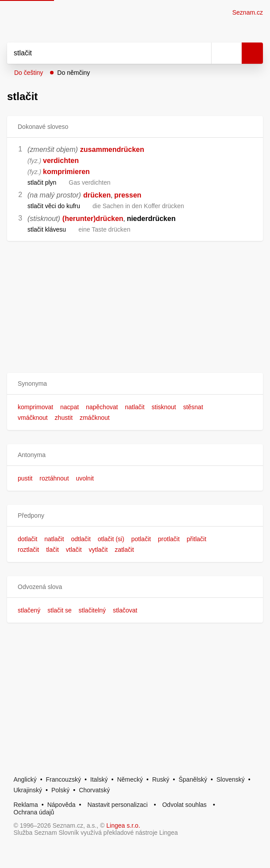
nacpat (69, 407)
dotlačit (27, 539)
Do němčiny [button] (73, 73)
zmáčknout (95, 418)
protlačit (169, 539)
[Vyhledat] (99, 53)
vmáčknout (33, 418)
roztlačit (28, 550)
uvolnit (85, 478)
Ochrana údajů (34, 812)
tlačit (52, 550)
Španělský (193, 779)
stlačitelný (92, 610)
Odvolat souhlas (184, 805)
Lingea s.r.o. (123, 825)
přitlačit (197, 539)
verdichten (61, 161)
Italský (99, 779)
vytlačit (98, 550)
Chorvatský (94, 790)
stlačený (29, 610)
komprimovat (35, 407)
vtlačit (74, 550)
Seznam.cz (248, 12)
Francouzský (64, 779)
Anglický (25, 779)
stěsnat (193, 407)
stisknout (164, 407)
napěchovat (102, 407)
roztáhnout (54, 478)
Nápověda (62, 805)
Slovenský (231, 779)
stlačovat (125, 610)
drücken (97, 195)
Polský (60, 790)
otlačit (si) (111, 539)
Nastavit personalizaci (117, 805)
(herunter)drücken (93, 219)
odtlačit (81, 539)
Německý (130, 779)
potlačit (141, 539)
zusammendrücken (112, 149)
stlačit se (59, 610)
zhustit (64, 418)
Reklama (26, 805)
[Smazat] (201, 53)
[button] (135, 384)
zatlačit (124, 550)
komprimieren (66, 172)
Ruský (161, 779)
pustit (25, 478)
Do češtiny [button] (29, 73)
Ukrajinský (28, 790)
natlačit (135, 407)
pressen (128, 195)
